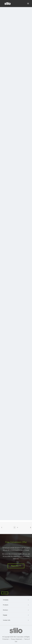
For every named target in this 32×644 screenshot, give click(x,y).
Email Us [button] (5, 593)
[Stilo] (8, 4)
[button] (28, 4)
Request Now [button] (16, 566)
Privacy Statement (16, 639)
